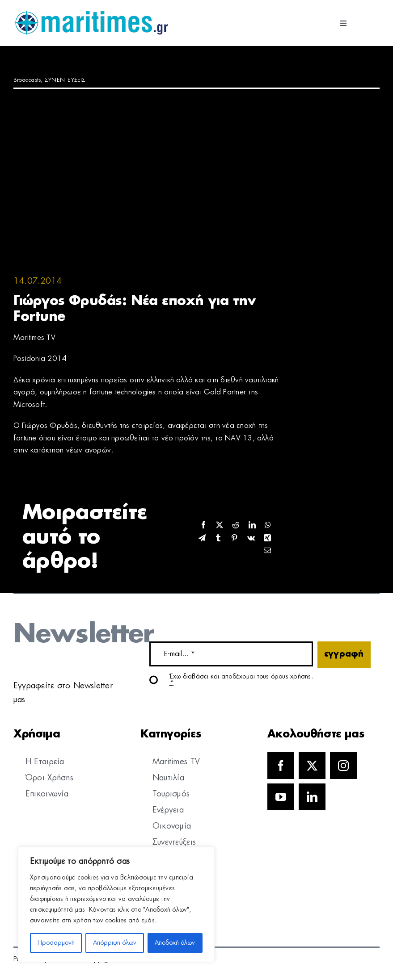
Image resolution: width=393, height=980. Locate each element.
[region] (116, 905)
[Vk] (251, 538)
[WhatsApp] (268, 526)
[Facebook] (203, 526)
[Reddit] (236, 526)
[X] (220, 526)
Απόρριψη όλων (115, 943)
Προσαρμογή (56, 943)
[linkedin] (312, 797)
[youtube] (281, 797)
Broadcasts (27, 80)
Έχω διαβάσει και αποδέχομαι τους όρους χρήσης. (241, 680)
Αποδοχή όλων (175, 943)
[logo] (91, 13)
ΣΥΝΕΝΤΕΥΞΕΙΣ (65, 80)
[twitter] (312, 766)
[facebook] (281, 766)
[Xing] (267, 538)
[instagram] (343, 766)
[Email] (267, 551)
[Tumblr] (218, 538)
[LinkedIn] (252, 526)
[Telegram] (202, 538)
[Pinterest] (234, 538)
